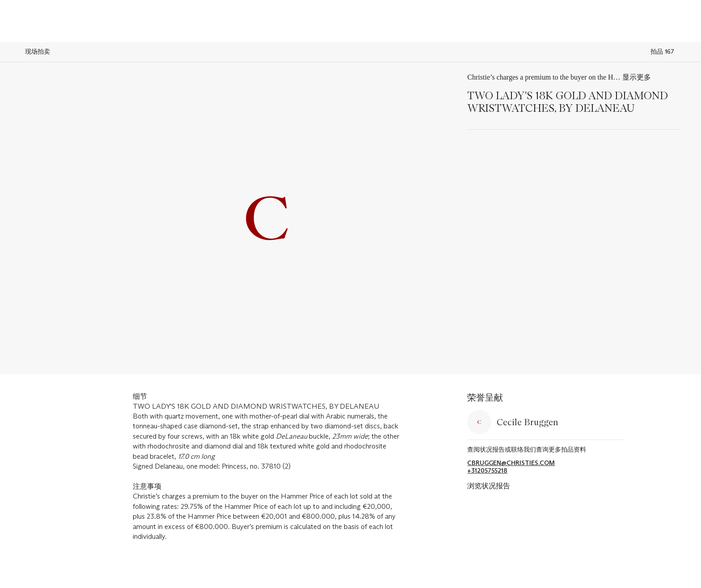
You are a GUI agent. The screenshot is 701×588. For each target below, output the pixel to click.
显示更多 (637, 77)
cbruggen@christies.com (511, 463)
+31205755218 (487, 471)
